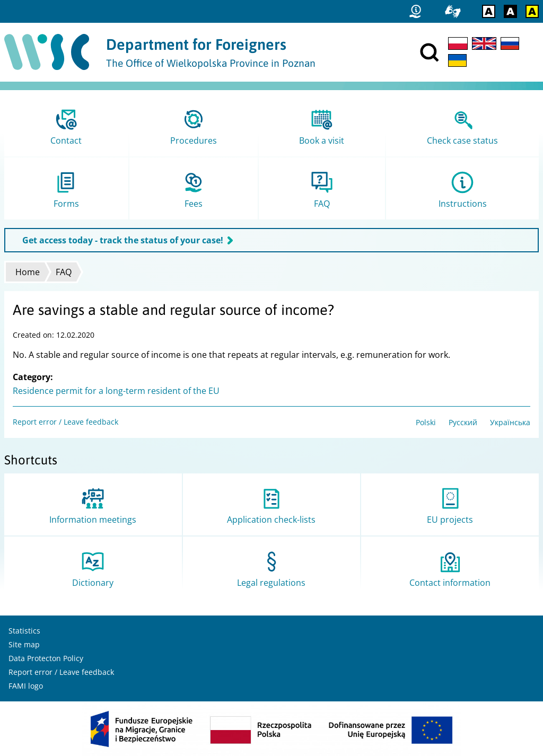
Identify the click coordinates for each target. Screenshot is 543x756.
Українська (510, 422)
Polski (426, 422)
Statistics (24, 631)
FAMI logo (26, 686)
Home (28, 272)
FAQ (64, 272)
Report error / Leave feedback (65, 422)
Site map (24, 644)
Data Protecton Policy (46, 658)
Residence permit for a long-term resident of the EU (116, 391)
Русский (463, 422)
